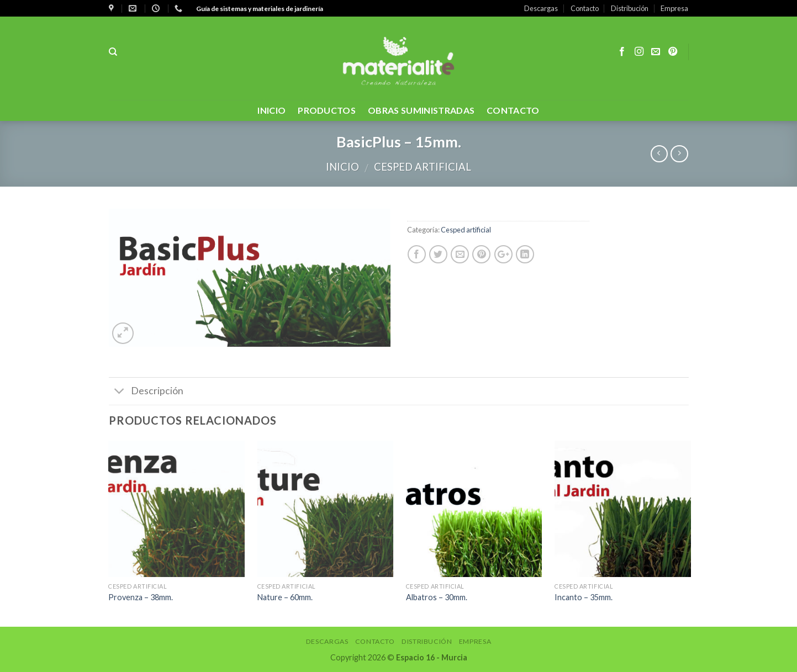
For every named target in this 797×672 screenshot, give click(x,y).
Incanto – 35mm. (584, 597)
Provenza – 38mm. (141, 597)
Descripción (146, 392)
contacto (513, 110)
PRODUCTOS (327, 110)
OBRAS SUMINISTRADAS (421, 110)
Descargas (541, 8)
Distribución (630, 8)
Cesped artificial (423, 167)
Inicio (271, 110)
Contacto (585, 8)
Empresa (674, 8)
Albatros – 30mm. (437, 597)
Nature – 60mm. (285, 597)
